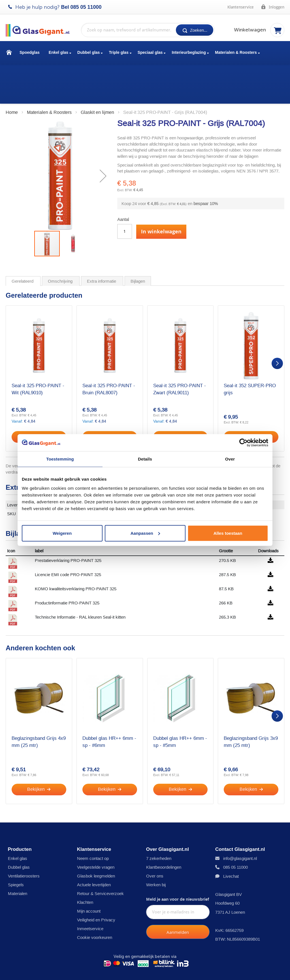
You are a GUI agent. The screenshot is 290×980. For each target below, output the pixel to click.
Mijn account (89, 881)
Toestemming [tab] (60, 459)
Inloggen (272, 7)
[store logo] (40, 30)
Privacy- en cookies (26, 971)
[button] (103, 136)
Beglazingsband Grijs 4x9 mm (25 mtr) (39, 702)
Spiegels (16, 854)
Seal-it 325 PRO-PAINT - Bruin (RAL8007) (109, 349)
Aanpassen (145, 533)
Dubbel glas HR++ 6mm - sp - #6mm (109, 702)
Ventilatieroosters (24, 846)
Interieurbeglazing (189, 52)
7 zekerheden (159, 828)
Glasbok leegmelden (96, 846)
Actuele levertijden (94, 854)
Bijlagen (138, 241)
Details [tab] (145, 459)
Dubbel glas (89, 52)
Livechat (231, 846)
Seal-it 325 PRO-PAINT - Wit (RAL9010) (38, 349)
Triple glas (119, 52)
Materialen (18, 863)
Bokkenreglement (210, 971)
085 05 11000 (86, 7)
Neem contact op (93, 828)
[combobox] (148, 30)
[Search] (195, 30)
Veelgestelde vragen (96, 837)
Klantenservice (241, 7)
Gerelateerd (23, 241)
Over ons (155, 846)
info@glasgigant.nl (240, 828)
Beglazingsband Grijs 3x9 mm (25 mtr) (251, 702)
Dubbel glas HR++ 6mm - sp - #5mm (180, 702)
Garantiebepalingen (164, 971)
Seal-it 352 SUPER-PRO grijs (250, 349)
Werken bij (156, 854)
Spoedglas (30, 52)
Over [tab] (230, 459)
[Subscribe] (178, 902)
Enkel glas (58, 52)
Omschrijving (61, 241)
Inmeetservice (90, 898)
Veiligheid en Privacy (96, 890)
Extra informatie (102, 241)
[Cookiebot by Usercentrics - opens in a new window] (243, 443)
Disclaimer (67, 971)
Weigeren (62, 533)
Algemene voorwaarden (111, 971)
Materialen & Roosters (236, 52)
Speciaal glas (150, 52)
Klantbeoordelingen (164, 837)
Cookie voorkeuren (95, 907)
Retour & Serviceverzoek (100, 863)
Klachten (85, 872)
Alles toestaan (228, 533)
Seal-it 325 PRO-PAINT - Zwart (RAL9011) (180, 349)
